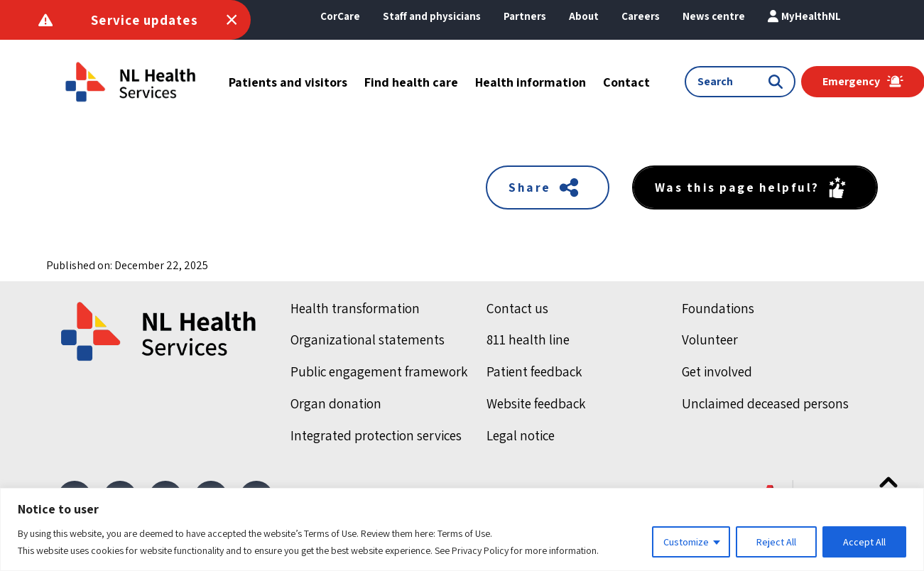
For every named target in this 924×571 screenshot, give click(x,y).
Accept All (864, 542)
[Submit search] (778, 82)
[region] (462, 529)
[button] (584, 16)
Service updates (145, 20)
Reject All (776, 542)
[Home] (160, 332)
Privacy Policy (480, 550)
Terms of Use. (465, 533)
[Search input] (733, 82)
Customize (686, 542)
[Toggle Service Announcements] (232, 20)
